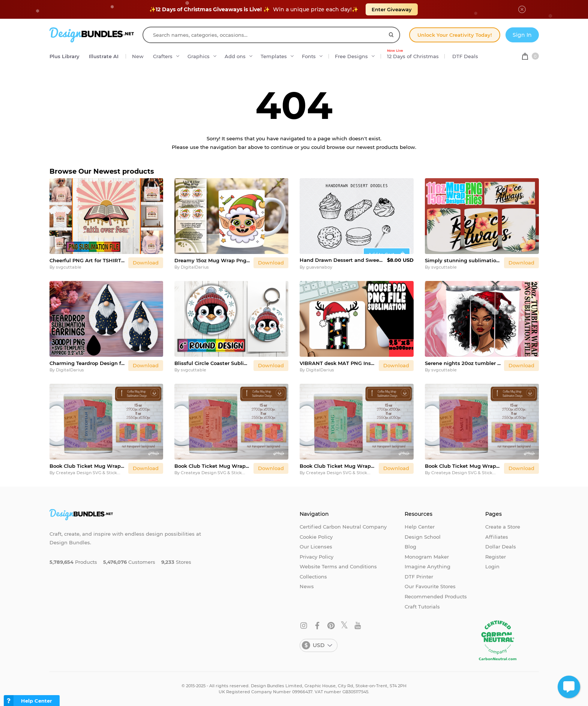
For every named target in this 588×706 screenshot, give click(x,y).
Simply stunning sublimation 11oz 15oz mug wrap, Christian (463, 260)
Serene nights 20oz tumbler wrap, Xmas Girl (463, 363)
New (138, 56)
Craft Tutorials (422, 607)
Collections (313, 577)
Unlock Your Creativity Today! (455, 35)
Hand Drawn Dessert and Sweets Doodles (342, 260)
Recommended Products (436, 596)
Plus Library (64, 56)
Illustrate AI (104, 56)
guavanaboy (319, 267)
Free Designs (351, 56)
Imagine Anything (427, 566)
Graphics (199, 56)
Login (492, 566)
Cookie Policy (316, 537)
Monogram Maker (427, 557)
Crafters (163, 56)
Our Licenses (316, 547)
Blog (410, 547)
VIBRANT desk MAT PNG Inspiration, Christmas (338, 363)
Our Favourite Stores (430, 586)
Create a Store (503, 527)
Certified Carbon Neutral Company (343, 527)
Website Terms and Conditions (338, 566)
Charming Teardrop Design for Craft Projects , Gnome (88, 363)
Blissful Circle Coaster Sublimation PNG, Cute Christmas (212, 363)
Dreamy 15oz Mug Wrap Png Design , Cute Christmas (212, 260)
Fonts (309, 56)
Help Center (420, 527)
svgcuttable (69, 267)
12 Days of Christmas (413, 54)
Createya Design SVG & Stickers (90, 473)
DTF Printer (419, 577)
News (307, 586)
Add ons (235, 56)
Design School (423, 537)
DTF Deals (465, 56)
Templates (274, 56)
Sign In (522, 35)
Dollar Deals (501, 547)
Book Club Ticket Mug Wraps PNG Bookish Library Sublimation (88, 466)
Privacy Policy (316, 557)
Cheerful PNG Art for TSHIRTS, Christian (88, 260)
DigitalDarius (195, 267)
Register (496, 557)
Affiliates (497, 537)
